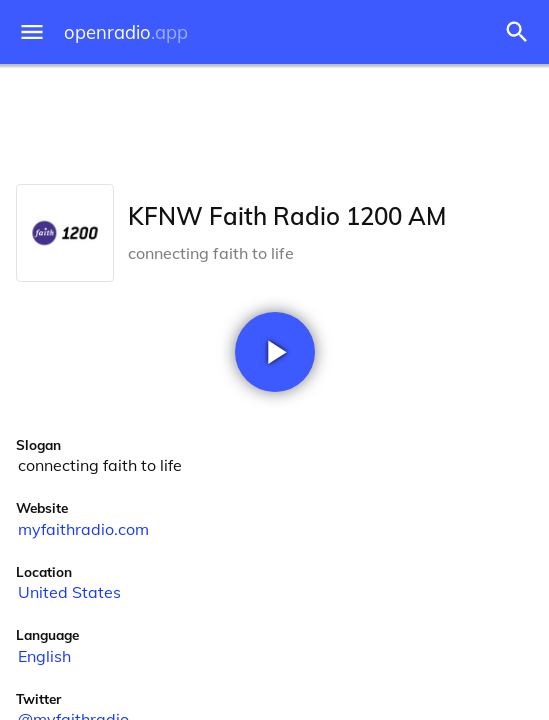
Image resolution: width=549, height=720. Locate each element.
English (44, 656)
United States (69, 592)
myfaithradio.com (83, 529)
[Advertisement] (274, 120)
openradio (126, 32)
